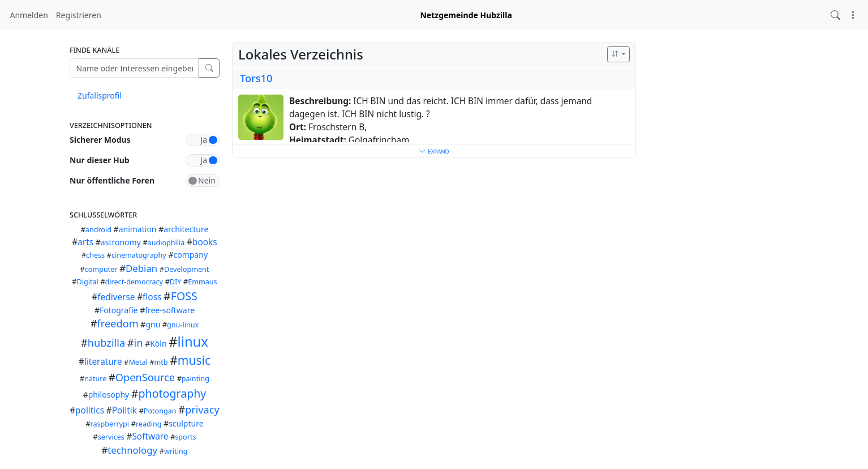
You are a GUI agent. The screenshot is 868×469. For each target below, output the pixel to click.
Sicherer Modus (100, 140)
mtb (161, 362)
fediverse (116, 297)
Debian (141, 268)
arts (85, 242)
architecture (186, 229)
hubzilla (106, 343)
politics (90, 410)
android (98, 230)
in (139, 343)
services (111, 437)
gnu (153, 324)
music (194, 360)
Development (186, 269)
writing (176, 451)
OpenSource (145, 377)
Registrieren (79, 15)
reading (149, 424)
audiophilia (166, 243)
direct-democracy (134, 282)
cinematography (139, 255)
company (190, 255)
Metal (138, 362)
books (205, 242)
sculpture (186, 423)
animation (138, 229)
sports (185, 437)
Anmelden (29, 15)
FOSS (184, 296)
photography (173, 393)
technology (132, 450)
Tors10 (256, 78)
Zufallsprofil (100, 95)
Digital (87, 282)
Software (150, 436)
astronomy (121, 242)
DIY (176, 282)
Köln (158, 344)
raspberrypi (110, 424)
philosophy (109, 395)
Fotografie (119, 310)
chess (95, 255)
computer (101, 269)
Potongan (160, 411)
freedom (118, 323)
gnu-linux (183, 325)
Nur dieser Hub (100, 160)
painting (195, 379)
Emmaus (202, 282)
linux (193, 342)
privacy (202, 410)
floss (152, 297)
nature (95, 379)
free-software (170, 310)
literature (103, 362)
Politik (124, 410)
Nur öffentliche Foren (112, 180)
